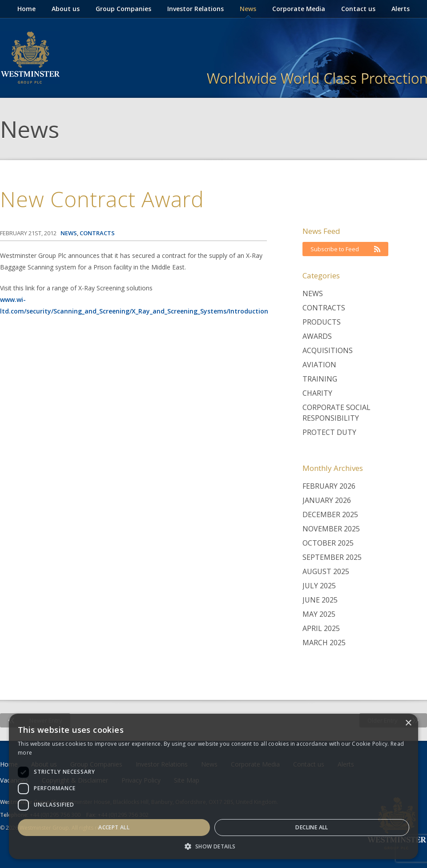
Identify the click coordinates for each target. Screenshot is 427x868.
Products (322, 322)
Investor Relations (195, 9)
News (248, 9)
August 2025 (326, 571)
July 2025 (319, 586)
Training (320, 379)
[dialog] (213, 786)
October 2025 (328, 543)
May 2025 (319, 614)
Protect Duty (329, 432)
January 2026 (327, 500)
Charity (317, 393)
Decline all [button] (312, 827)
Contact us (358, 9)
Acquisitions (328, 350)
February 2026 (329, 486)
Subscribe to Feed (345, 249)
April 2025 (321, 628)
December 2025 (330, 514)
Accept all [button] (114, 827)
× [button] (408, 723)
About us (66, 9)
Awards (317, 336)
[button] (213, 846)
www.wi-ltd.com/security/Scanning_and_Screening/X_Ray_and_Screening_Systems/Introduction (134, 305)
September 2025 (332, 557)
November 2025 (331, 529)
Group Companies (123, 9)
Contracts (324, 308)
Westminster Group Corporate (30, 58)
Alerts (401, 9)
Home (26, 9)
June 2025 (320, 600)
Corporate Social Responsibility (336, 413)
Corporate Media (299, 9)
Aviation (319, 365)
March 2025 (324, 643)
